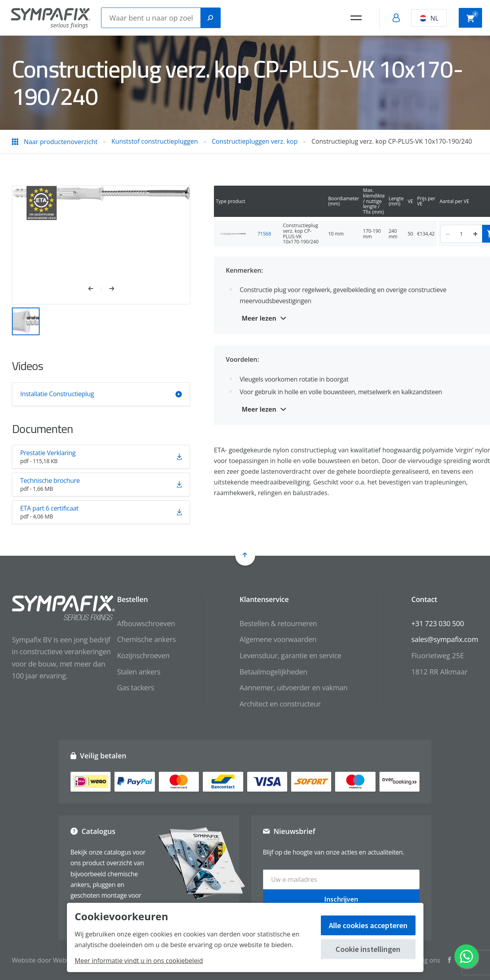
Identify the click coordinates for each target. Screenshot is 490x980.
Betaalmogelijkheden (274, 672)
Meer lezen (259, 318)
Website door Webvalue (47, 960)
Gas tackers (135, 688)
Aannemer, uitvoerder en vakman (294, 688)
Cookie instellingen (368, 949)
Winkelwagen (473, 17)
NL (429, 18)
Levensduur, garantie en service (291, 655)
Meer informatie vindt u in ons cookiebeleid (139, 961)
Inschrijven (341, 899)
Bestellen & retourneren (278, 623)
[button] (95, 289)
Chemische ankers (146, 639)
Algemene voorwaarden (278, 639)
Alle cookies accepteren (368, 925)
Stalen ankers (138, 672)
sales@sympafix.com (445, 639)
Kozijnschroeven (143, 655)
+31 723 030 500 (438, 623)
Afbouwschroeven (146, 623)
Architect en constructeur (280, 704)
